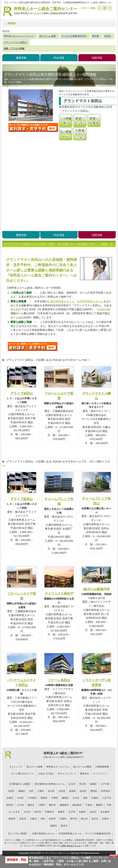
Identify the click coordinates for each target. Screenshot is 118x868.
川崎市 (42, 805)
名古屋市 (105, 812)
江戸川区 (105, 784)
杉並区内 (102, 309)
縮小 (99, 8)
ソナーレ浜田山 (59, 680)
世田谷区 (106, 791)
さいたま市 (14, 812)
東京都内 (16, 309)
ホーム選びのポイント (23, 774)
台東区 (10, 798)
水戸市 (72, 812)
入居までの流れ (46, 774)
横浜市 (31, 805)
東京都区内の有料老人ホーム (50, 784)
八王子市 (107, 798)
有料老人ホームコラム (58, 767)
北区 (31, 791)
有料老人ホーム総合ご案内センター (46, 11)
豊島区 (44, 798)
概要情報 (21, 58)
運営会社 (85, 774)
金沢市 (95, 819)
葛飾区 (22, 791)
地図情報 (97, 58)
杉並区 (83, 791)
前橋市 (61, 812)
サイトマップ (100, 774)
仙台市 (93, 812)
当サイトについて (67, 774)
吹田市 (52, 819)
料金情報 (59, 58)
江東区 (41, 791)
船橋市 (99, 805)
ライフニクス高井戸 (59, 594)
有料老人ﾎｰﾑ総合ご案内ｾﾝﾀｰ (63, 755)
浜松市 (23, 819)
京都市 (63, 819)
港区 (85, 798)
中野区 (55, 798)
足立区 (72, 784)
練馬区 (65, 798)
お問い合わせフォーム (71, 846)
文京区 (76, 798)
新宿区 (73, 791)
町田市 (10, 805)
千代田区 (32, 798)
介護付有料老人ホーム (61, 301)
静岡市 (12, 819)
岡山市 (84, 819)
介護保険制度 (102, 767)
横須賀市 (77, 805)
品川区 (51, 791)
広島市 (106, 819)
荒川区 (83, 784)
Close (114, 856)
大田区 (11, 791)
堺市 (43, 819)
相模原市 (64, 805)
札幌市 (82, 812)
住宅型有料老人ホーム (90, 301)
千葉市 (89, 805)
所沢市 (38, 812)
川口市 (27, 812)
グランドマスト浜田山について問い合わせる (33, 127)
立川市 (20, 805)
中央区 (20, 798)
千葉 (109, 805)
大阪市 (33, 819)
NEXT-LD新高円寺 (96, 589)
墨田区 (94, 791)
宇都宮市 (49, 812)
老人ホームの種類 (82, 767)
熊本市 (64, 826)
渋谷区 (62, 791)
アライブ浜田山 (22, 393)
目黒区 (95, 798)
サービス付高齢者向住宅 (98, 834)
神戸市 (74, 819)
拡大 (110, 8)
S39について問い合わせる (33, 346)
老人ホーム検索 (34, 767)
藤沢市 (52, 805)
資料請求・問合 (17, 860)
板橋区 (93, 784)
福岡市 (54, 826)
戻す (105, 8)
